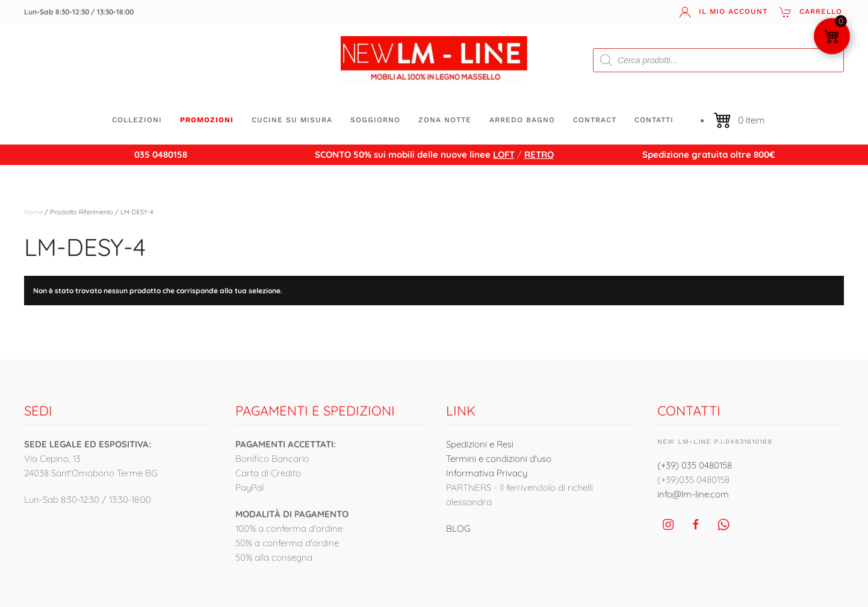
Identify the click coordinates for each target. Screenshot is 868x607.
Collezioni (137, 120)
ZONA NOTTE (445, 120)
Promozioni (207, 120)
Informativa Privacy (487, 473)
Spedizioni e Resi (480, 444)
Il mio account (723, 12)
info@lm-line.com (693, 494)
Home (33, 212)
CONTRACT (595, 120)
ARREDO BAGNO (522, 120)
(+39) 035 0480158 (695, 465)
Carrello (811, 12)
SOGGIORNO (375, 120)
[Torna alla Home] (434, 60)
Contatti (654, 120)
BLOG (458, 528)
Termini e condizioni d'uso (499, 459)
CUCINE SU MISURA (292, 120)
